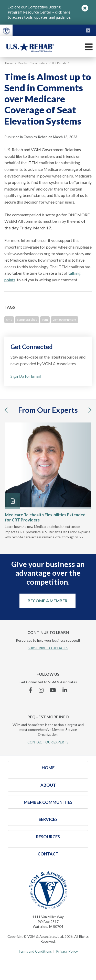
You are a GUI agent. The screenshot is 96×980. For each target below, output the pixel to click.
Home (48, 768)
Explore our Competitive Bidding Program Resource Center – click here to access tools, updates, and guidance (39, 12)
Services (48, 819)
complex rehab (27, 320)
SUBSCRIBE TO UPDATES (48, 648)
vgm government (65, 320)
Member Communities (48, 802)
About (48, 785)
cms (9, 320)
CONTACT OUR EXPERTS (48, 742)
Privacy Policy (67, 951)
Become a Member (47, 601)
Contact (48, 854)
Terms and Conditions (35, 951)
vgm (45, 320)
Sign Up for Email (26, 376)
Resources (48, 837)
